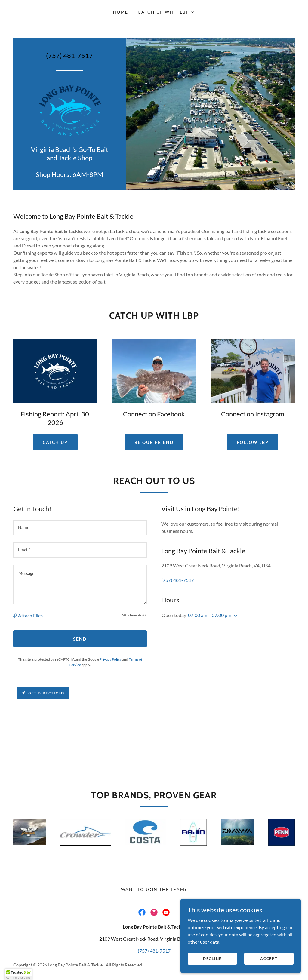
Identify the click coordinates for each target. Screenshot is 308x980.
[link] (70, 110)
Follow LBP (253, 442)
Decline (212, 962)
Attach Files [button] (30, 615)
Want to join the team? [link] (154, 889)
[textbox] (80, 528)
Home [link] (120, 12)
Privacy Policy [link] (111, 659)
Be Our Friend (154, 442)
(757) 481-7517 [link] (69, 55)
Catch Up (55, 442)
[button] (166, 12)
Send (80, 639)
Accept (269, 962)
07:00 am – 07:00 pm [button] (210, 615)
